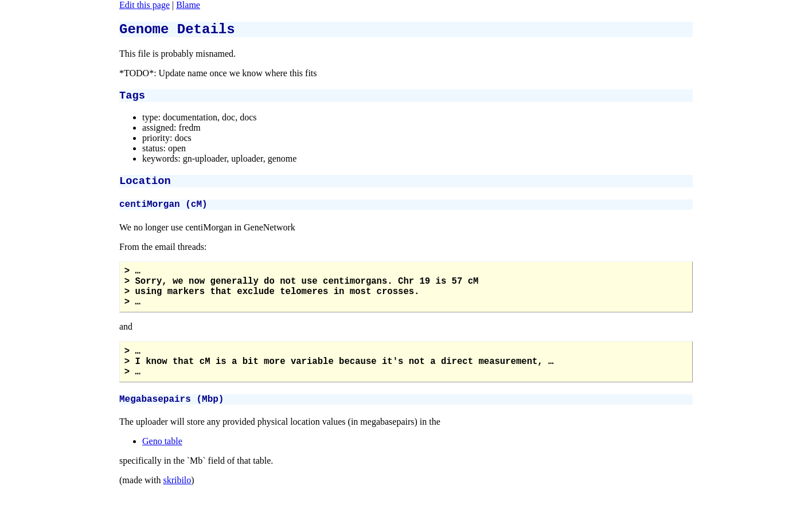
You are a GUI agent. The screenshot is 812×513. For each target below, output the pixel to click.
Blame (188, 5)
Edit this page (145, 5)
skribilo (177, 508)
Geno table (162, 469)
